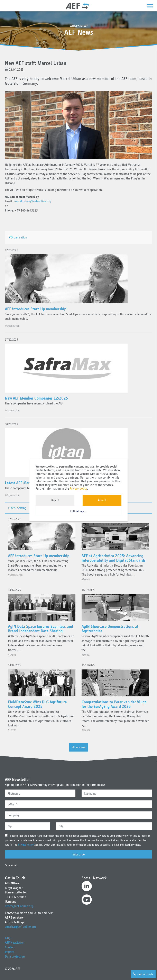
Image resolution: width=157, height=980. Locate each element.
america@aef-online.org (20, 927)
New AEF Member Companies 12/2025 (36, 398)
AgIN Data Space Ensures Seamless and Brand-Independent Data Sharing (40, 629)
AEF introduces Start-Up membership (36, 309)
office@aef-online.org (19, 906)
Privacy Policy (26, 845)
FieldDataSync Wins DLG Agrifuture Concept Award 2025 (37, 704)
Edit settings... (78, 512)
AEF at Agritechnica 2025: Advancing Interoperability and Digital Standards (114, 558)
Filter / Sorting (17, 508)
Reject (55, 500)
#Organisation (19, 237)
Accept (102, 500)
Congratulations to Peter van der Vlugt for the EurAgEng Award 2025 (114, 704)
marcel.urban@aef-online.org (32, 201)
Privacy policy (78, 488)
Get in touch (143, 974)
